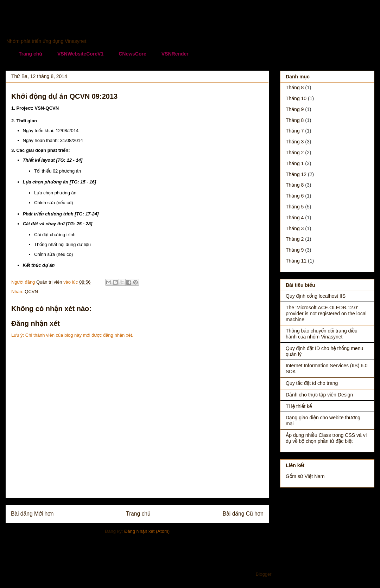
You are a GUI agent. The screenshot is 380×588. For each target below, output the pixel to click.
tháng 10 (296, 98)
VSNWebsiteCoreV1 (80, 54)
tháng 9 (295, 109)
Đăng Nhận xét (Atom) (147, 531)
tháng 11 (296, 261)
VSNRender (175, 54)
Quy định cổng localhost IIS (316, 296)
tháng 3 (295, 142)
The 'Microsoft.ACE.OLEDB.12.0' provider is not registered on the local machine (326, 314)
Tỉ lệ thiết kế (299, 406)
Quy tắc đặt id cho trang (312, 383)
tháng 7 (295, 131)
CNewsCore (132, 54)
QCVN (31, 292)
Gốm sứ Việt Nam (305, 476)
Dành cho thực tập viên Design (319, 395)
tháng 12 (296, 174)
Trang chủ (30, 54)
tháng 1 (295, 163)
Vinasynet (34, 27)
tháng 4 (295, 218)
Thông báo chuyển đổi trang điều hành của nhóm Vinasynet (322, 334)
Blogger (264, 574)
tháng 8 (295, 88)
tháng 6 (295, 196)
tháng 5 (295, 207)
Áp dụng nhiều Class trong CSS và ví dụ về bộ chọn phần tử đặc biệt (326, 438)
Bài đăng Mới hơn (32, 514)
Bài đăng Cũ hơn (243, 514)
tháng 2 (295, 153)
